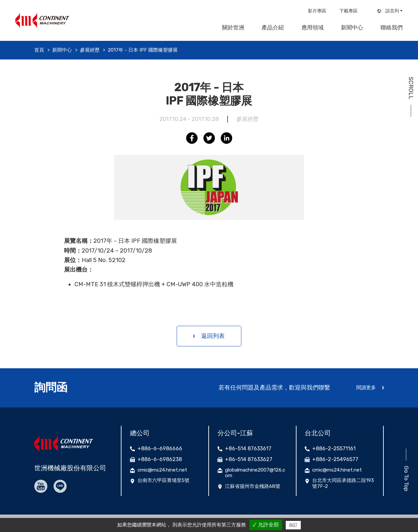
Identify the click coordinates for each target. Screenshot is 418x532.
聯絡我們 (391, 28)
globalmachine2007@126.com (254, 470)
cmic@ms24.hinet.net (165, 467)
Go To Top (406, 472)
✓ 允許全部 (266, 525)
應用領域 (309, 28)
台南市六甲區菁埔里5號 (165, 477)
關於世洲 (227, 28)
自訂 (293, 525)
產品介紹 (268, 28)
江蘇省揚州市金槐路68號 (254, 483)
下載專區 (348, 11)
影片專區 (317, 11)
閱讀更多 (365, 386)
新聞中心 (350, 28)
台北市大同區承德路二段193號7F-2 (342, 480)
